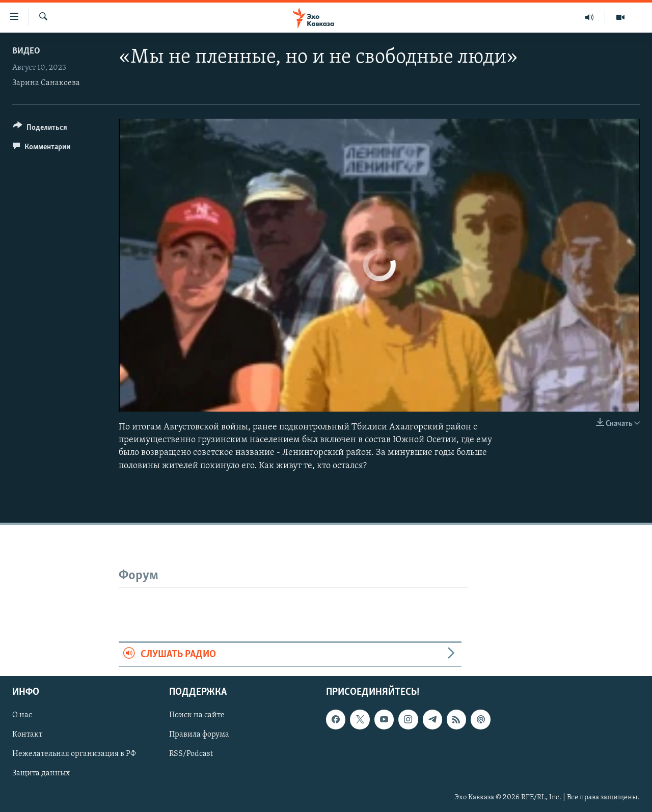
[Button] (40, 129)
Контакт (27, 735)
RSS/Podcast (191, 754)
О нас (22, 716)
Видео (26, 51)
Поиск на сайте (197, 716)
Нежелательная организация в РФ (74, 754)
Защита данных (41, 774)
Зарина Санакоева (46, 83)
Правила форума (199, 735)
